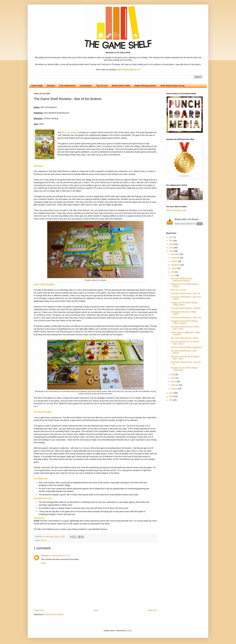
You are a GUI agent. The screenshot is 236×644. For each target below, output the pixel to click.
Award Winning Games (145, 86)
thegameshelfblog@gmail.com (128, 70)
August (174, 268)
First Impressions (68, 86)
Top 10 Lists (102, 86)
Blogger (129, 631)
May (173, 374)
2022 (171, 237)
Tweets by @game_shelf (176, 210)
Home (96, 610)
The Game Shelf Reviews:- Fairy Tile (185, 293)
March (174, 382)
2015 (171, 400)
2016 (171, 396)
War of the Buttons (70, 132)
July (173, 272)
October (175, 261)
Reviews (51, 86)
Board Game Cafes (121, 86)
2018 (171, 251)
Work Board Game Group (172, 86)
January (175, 389)
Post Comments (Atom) (54, 614)
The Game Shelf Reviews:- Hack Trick (186, 318)
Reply (43, 563)
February (175, 385)
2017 (171, 393)
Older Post (152, 610)
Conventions (86, 86)
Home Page (37, 86)
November (176, 258)
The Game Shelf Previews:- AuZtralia (186, 308)
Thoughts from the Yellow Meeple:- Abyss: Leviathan (185, 322)
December (176, 254)
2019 (171, 248)
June (173, 275)
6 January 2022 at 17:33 (60, 556)
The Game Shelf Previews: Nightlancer (186, 347)
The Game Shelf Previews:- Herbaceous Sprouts (182, 280)
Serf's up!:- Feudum (179, 290)
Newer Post (39, 610)
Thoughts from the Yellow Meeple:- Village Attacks (185, 304)
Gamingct (45, 556)
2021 (171, 241)
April (173, 378)
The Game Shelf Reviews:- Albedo (184, 338)
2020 (171, 244)
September (176, 265)
